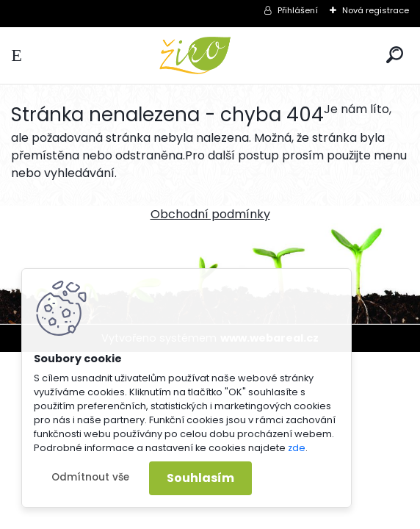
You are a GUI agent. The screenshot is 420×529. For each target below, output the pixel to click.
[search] (395, 55)
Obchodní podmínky (210, 214)
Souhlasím (200, 478)
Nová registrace (376, 10)
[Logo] (210, 55)
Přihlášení (298, 10)
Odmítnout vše (90, 477)
